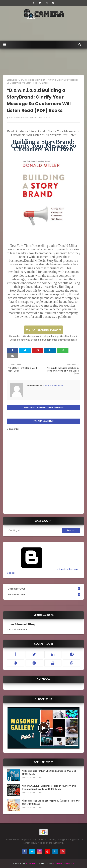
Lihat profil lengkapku (17, 629)
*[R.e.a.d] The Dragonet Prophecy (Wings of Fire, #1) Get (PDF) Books (51, 802)
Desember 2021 (44, 589)
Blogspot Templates (63, 863)
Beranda (11, 80)
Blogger (30, 863)
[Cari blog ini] (34, 530)
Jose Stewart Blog (19, 118)
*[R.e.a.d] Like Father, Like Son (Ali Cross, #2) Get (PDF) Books (49, 773)
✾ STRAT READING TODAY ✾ (43, 330)
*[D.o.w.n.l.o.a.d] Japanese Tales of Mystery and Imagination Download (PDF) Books (49, 787)
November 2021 (44, 595)
